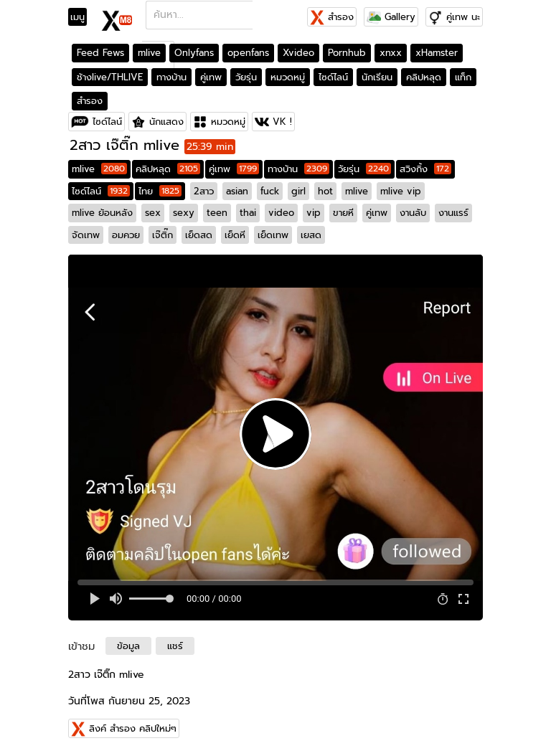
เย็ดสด (199, 235)
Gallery (391, 17)
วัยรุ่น (246, 77)
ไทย (160, 191)
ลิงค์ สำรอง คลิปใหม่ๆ (133, 728)
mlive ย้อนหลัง (102, 213)
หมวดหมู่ (288, 77)
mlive (149, 53)
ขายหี (343, 213)
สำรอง (332, 17)
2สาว (204, 191)
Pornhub (347, 53)
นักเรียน (377, 77)
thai (248, 213)
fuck (270, 191)
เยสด (311, 235)
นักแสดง (166, 122)
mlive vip (401, 191)
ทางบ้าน (171, 77)
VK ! (282, 122)
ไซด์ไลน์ (333, 77)
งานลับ (413, 213)
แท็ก (463, 77)
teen (217, 213)
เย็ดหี (235, 235)
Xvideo (298, 53)
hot (325, 191)
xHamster (437, 53)
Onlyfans (194, 53)
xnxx (391, 53)
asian (237, 191)
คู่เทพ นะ (463, 17)
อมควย (126, 235)
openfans (248, 53)
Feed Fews (100, 53)
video (281, 213)
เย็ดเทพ (273, 235)
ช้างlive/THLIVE (110, 77)
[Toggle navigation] (82, 17)
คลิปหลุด (424, 77)
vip (314, 213)
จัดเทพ (86, 235)
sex (153, 213)
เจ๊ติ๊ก (163, 235)
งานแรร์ (453, 213)
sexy (184, 213)
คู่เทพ (211, 77)
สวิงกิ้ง (425, 169)
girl (298, 191)
